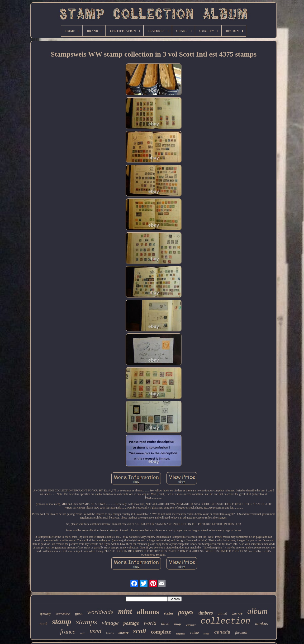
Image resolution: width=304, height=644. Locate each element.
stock (206, 634)
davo (165, 624)
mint (125, 611)
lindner (123, 633)
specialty (45, 614)
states (169, 613)
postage (131, 623)
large (237, 614)
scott (140, 631)
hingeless (180, 634)
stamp (62, 622)
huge (178, 624)
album (257, 611)
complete (161, 632)
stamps (87, 622)
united (222, 613)
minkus (261, 623)
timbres (206, 613)
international (63, 614)
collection (225, 621)
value (194, 632)
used (95, 631)
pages (186, 612)
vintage (110, 623)
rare (82, 633)
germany (191, 625)
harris (110, 633)
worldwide (100, 612)
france (68, 632)
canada (222, 632)
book (43, 624)
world (150, 623)
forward (241, 633)
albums (148, 612)
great (79, 614)
